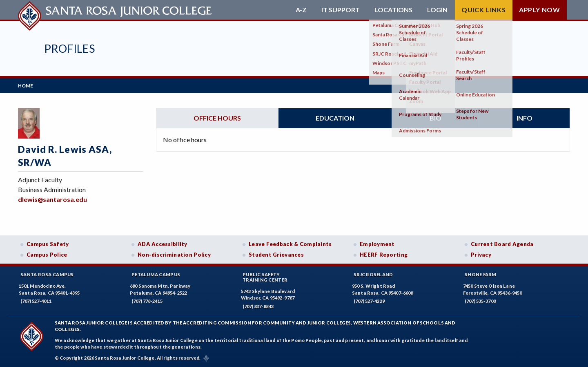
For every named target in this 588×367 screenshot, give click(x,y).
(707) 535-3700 (480, 301)
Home (26, 86)
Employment (377, 244)
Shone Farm (481, 274)
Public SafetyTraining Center (265, 277)
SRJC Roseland (373, 274)
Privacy (481, 255)
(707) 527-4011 (36, 301)
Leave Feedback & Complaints (290, 244)
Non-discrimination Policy (174, 255)
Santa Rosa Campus (47, 274)
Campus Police (47, 255)
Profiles (69, 48)
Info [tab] (525, 118)
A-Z (301, 10)
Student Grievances (276, 255)
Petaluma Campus (156, 274)
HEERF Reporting (384, 255)
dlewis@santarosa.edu (52, 199)
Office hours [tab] (217, 118)
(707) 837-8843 (258, 306)
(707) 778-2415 (147, 301)
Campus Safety (48, 244)
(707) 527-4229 (369, 301)
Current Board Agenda (502, 244)
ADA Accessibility (163, 244)
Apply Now (540, 10)
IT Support (341, 10)
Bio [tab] (435, 118)
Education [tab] (335, 118)
